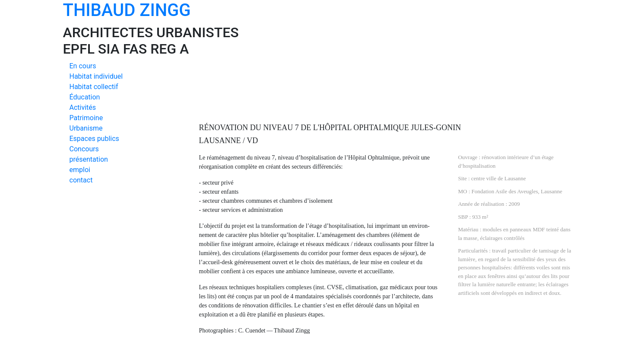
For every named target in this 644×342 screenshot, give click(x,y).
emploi (80, 170)
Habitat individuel (96, 76)
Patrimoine (86, 118)
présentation (89, 159)
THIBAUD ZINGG (127, 10)
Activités (83, 107)
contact (81, 180)
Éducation (85, 97)
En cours (83, 66)
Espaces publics (94, 139)
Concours (84, 149)
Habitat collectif (94, 87)
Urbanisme (86, 128)
